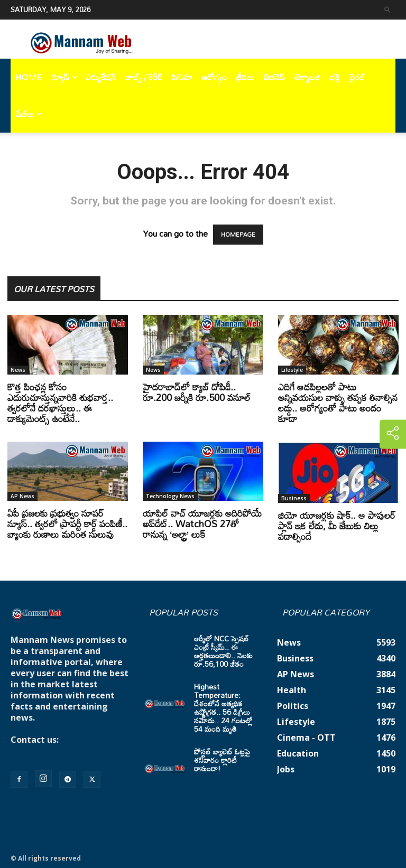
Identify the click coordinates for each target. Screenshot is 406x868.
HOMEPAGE (238, 235)
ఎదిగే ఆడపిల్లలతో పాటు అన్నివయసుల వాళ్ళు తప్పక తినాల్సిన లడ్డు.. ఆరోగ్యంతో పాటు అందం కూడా (338, 403)
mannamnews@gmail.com (67, 751)
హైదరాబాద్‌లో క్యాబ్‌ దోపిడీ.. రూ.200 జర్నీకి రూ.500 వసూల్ (197, 392)
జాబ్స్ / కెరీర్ (144, 77)
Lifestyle (292, 370)
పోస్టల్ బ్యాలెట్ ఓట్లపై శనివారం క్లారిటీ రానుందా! (222, 760)
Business (294, 498)
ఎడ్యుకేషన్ (101, 77)
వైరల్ (357, 77)
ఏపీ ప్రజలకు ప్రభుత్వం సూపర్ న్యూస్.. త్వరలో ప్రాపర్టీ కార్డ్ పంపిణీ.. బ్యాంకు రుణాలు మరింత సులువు (67, 524)
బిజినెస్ (274, 77)
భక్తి (334, 77)
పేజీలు (29, 114)
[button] (387, 9)
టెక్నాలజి (307, 77)
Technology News (170, 496)
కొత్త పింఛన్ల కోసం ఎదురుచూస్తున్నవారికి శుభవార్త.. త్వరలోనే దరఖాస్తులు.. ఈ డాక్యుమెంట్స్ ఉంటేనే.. (60, 403)
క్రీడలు (245, 77)
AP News (22, 496)
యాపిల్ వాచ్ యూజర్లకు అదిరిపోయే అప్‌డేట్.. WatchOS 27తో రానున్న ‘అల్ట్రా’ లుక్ (202, 524)
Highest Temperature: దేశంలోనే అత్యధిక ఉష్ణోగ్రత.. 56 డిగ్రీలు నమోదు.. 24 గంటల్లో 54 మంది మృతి (223, 708)
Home (29, 77)
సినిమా (182, 77)
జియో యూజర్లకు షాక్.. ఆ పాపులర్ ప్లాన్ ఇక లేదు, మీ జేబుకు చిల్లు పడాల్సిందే (337, 526)
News (18, 370)
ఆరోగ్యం (214, 77)
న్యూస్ (64, 77)
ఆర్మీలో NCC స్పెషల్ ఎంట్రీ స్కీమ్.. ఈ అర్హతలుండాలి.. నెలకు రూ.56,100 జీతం (223, 651)
